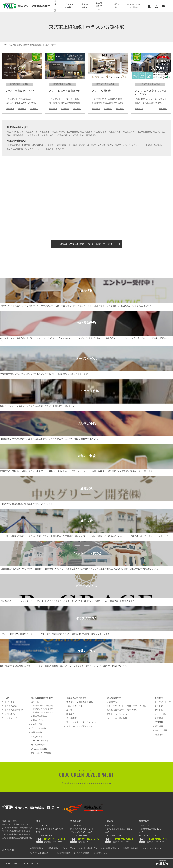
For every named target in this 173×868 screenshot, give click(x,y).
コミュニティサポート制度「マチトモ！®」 (127, 706)
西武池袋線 (147, 145)
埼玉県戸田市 (58, 132)
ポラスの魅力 (11, 706)
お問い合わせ (11, 714)
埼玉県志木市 (129, 132)
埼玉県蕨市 (45, 132)
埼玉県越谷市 (19, 135)
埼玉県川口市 (31, 132)
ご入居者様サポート (116, 698)
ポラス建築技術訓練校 (109, 848)
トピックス (10, 702)
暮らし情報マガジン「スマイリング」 (124, 710)
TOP (7, 698)
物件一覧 (35, 702)
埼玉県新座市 (72, 132)
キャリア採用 (161, 730)
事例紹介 (70, 714)
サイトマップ (11, 718)
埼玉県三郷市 (48, 135)
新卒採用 (159, 726)
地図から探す (86, 244)
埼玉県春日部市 (63, 135)
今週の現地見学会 (39, 716)
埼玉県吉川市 (78, 135)
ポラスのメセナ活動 (81, 853)
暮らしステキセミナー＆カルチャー (83, 722)
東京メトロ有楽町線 (55, 149)
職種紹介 (159, 735)
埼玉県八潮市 (92, 135)
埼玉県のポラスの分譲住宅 (43, 706)
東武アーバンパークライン (127, 145)
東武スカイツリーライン (102, 145)
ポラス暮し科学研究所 (87, 848)
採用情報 (159, 722)
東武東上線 (84, 145)
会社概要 (159, 706)
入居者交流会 (113, 702)
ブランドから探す (39, 728)
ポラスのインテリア (102, 853)
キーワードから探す (40, 741)
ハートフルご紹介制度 (117, 718)
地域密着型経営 (36, 848)
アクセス (159, 710)
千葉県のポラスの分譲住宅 (43, 709)
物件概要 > (34, 109)
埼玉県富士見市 (144, 132)
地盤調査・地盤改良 (130, 848)
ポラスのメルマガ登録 (41, 753)
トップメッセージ (163, 702)
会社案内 (159, 698)
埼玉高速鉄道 (17, 149)
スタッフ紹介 (161, 714)
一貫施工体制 (52, 848)
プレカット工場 (68, 848)
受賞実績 (159, 718)
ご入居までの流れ (39, 749)
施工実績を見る (38, 745)
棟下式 (69, 710)
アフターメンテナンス (151, 848)
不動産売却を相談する (77, 698)
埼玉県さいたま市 (15, 132)
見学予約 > (22, 109)
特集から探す (37, 737)
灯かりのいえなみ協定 (38, 853)
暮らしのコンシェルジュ (118, 714)
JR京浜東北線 (13, 145)
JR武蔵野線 (38, 145)
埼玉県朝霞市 (100, 132)
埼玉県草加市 (33, 135)
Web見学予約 (37, 724)
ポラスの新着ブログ (14, 710)
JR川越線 (72, 145)
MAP (39, 832)
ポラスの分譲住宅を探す (42, 698)
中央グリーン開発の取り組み (80, 702)
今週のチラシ (37, 720)
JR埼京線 (26, 145)
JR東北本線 (61, 145)
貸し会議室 (71, 718)
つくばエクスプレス (34, 149)
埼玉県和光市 (115, 132)
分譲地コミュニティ (76, 706)
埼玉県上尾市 (86, 132)
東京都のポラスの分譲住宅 (43, 712)
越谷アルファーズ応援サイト (80, 726)
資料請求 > (10, 109)
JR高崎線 (49, 145)
